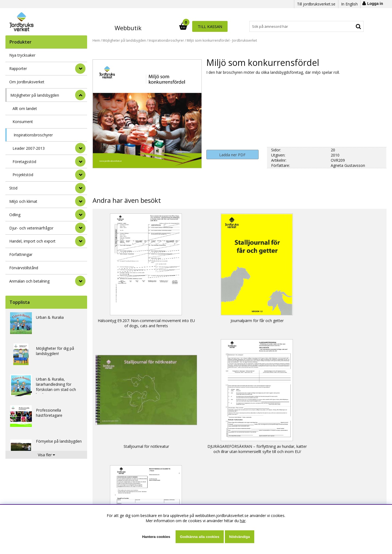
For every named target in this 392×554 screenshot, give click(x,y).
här (243, 521)
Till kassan (347, 26)
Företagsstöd (24, 162)
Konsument (23, 122)
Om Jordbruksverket (27, 82)
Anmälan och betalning (29, 281)
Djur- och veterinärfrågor (31, 228)
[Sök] (220, 26)
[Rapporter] (80, 69)
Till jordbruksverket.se (316, 4)
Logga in (375, 4)
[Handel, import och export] (80, 241)
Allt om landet (25, 108)
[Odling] (80, 215)
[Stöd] (80, 188)
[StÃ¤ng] (80, 95)
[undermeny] (80, 148)
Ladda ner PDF (232, 155)
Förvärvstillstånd (24, 268)
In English (349, 4)
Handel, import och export (32, 241)
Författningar (21, 254)
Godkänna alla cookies (200, 537)
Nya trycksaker (22, 55)
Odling (15, 215)
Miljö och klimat (23, 201)
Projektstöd (23, 175)
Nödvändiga (240, 537)
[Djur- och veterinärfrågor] (80, 228)
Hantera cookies (156, 537)
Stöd (13, 188)
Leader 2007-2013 (29, 148)
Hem (96, 40)
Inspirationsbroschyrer (33, 135)
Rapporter (18, 68)
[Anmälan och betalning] (80, 281)
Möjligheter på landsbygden (35, 95)
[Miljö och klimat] (80, 201)
